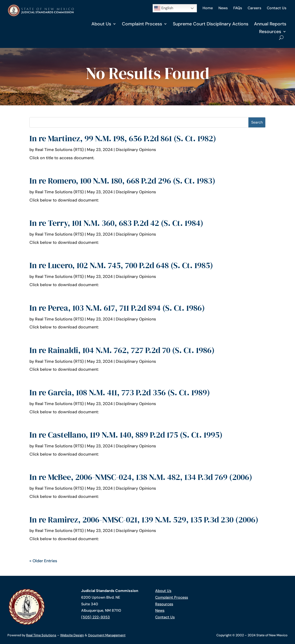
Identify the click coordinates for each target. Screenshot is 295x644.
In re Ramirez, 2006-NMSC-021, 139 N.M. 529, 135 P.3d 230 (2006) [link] (144, 520)
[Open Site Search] (281, 38)
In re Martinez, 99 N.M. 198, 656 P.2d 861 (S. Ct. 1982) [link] (123, 138)
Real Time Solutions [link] (41, 635)
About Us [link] (101, 24)
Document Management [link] (107, 635)
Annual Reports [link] (270, 24)
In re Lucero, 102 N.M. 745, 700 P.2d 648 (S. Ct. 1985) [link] (121, 265)
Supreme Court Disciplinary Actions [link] (211, 24)
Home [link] (208, 8)
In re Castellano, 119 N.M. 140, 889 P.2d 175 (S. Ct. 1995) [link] (126, 435)
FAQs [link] (238, 8)
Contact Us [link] (277, 8)
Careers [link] (254, 8)
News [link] (223, 8)
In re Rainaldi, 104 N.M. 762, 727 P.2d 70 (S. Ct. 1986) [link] (122, 350)
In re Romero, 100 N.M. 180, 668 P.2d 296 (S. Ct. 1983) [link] (122, 181)
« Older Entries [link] (43, 561)
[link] (41, 15)
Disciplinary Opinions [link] (136, 150)
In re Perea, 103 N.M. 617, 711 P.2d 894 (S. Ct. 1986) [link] (117, 308)
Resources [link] (270, 32)
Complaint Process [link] (142, 24)
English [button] (164, 8)
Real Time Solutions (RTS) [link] (59, 150)
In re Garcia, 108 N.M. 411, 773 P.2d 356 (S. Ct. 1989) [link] (120, 393)
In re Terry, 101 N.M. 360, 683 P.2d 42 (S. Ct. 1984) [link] (116, 223)
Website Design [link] (72, 635)
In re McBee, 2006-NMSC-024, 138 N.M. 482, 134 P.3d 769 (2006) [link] (141, 477)
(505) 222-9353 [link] (96, 617)
